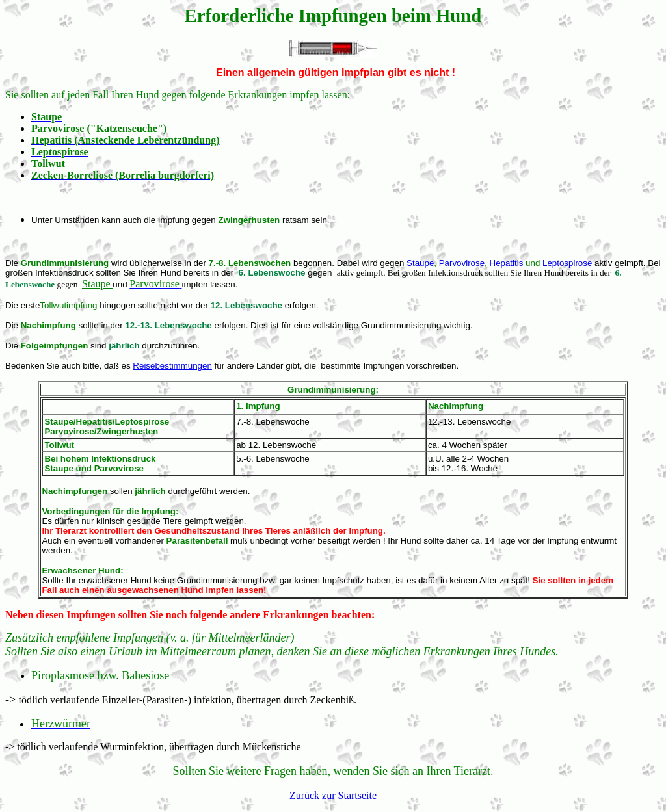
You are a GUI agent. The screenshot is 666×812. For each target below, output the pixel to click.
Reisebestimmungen (172, 366)
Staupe (420, 263)
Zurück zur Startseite (333, 795)
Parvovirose (462, 263)
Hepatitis (507, 263)
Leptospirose (567, 263)
